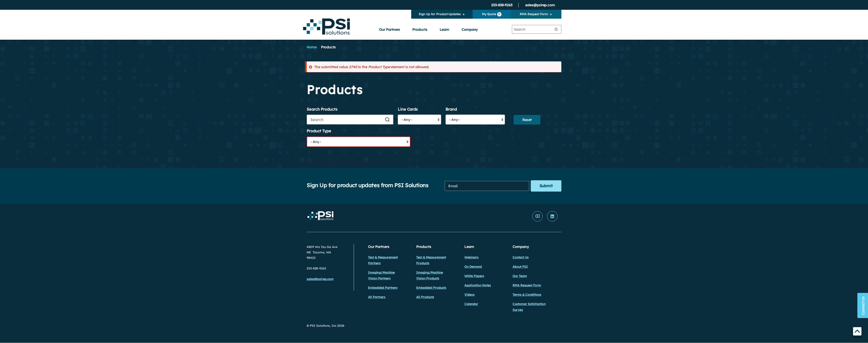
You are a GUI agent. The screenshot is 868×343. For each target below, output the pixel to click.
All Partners (377, 297)
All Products (425, 297)
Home (312, 47)
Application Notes (478, 285)
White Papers (474, 276)
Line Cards (408, 109)
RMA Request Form (534, 14)
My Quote (492, 14)
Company (470, 30)
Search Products (322, 109)
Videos (469, 295)
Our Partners (390, 30)
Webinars (471, 257)
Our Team (520, 276)
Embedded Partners (383, 288)
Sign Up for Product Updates (440, 14)
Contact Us (521, 257)
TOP (857, 332)
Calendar (471, 304)
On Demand (473, 267)
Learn (445, 30)
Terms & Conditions (527, 295)
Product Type (319, 131)
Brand (451, 109)
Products (420, 30)
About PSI (520, 267)
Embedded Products (431, 288)
